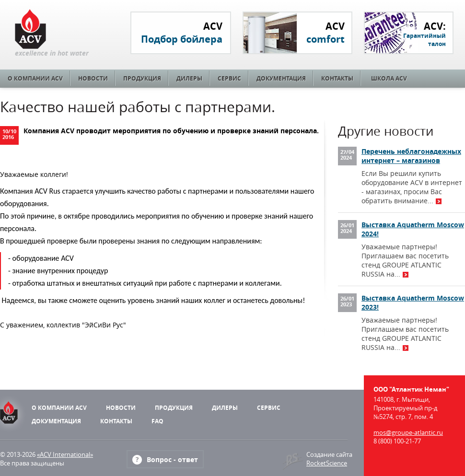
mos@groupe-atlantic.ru (408, 432)
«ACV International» (65, 454)
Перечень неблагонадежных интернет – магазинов (411, 156)
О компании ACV (35, 78)
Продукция (142, 78)
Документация (281, 78)
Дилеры (189, 78)
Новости (93, 78)
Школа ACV (389, 78)
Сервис (229, 78)
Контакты (337, 78)
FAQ (157, 421)
